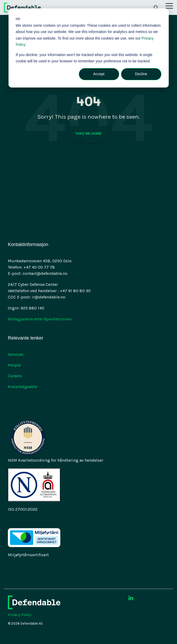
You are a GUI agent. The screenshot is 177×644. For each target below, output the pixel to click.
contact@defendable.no (45, 273)
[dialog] (89, 48)
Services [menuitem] (16, 354)
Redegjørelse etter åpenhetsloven (40, 319)
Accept (99, 74)
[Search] (156, 7)
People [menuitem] (14, 365)
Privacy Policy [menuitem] (20, 615)
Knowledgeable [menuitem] (23, 387)
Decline (141, 74)
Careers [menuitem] (15, 376)
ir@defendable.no (49, 297)
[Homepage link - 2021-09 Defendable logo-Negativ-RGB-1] (34, 606)
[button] (169, 6)
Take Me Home (88, 133)
